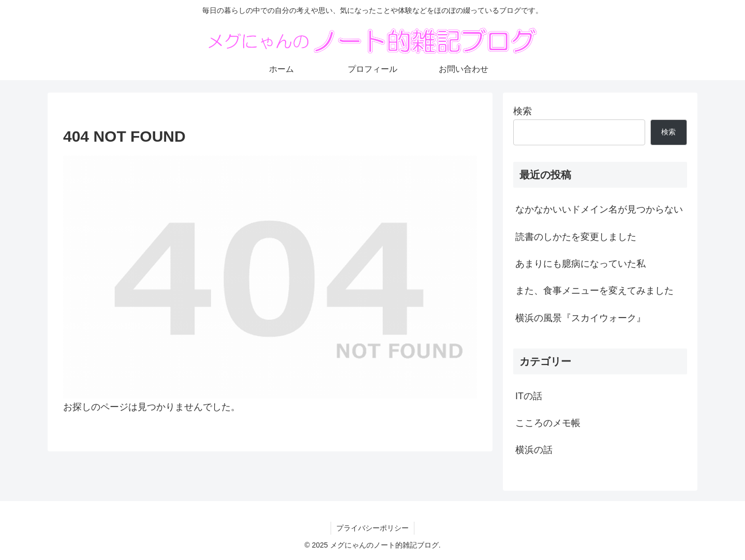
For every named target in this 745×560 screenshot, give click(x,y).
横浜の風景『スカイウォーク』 (580, 318)
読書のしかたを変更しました (576, 237)
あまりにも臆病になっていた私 (580, 264)
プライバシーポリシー (373, 528)
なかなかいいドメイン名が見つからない (599, 209)
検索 (523, 111)
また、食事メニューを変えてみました (594, 291)
